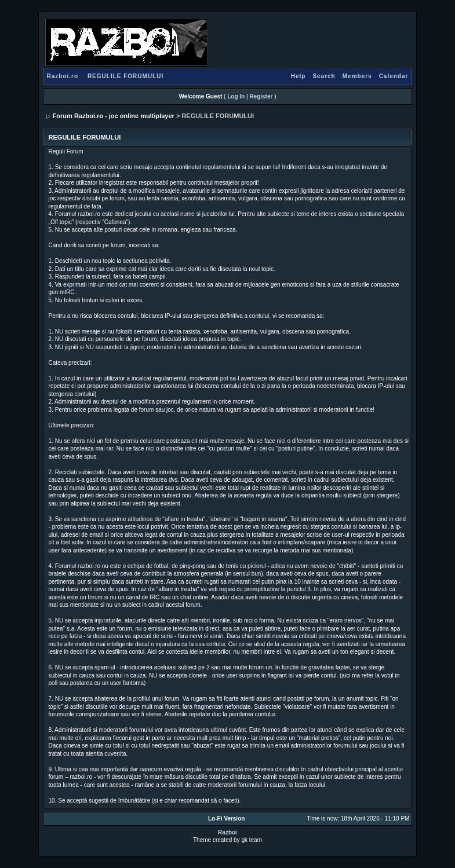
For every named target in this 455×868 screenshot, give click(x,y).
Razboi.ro (63, 76)
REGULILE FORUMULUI (125, 76)
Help (299, 76)
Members (357, 76)
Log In (236, 96)
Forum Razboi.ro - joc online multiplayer (114, 116)
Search (324, 76)
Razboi (227, 832)
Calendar (394, 76)
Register (261, 96)
